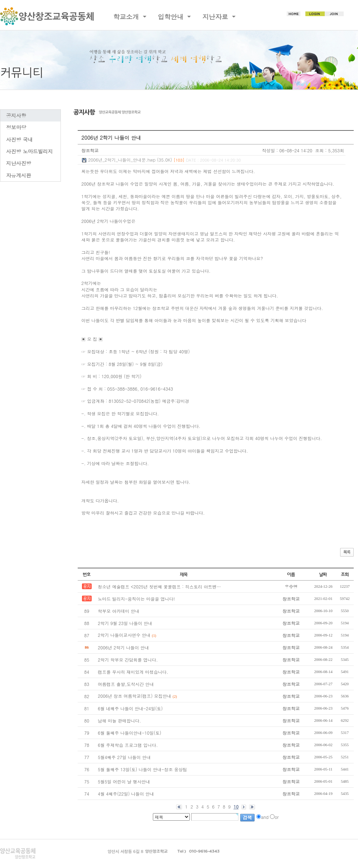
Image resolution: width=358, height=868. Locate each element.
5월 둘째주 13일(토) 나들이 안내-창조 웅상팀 (142, 769)
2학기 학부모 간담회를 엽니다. (128, 660)
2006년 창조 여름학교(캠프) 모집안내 (134, 696)
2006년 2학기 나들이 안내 (123, 647)
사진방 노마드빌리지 (30, 151)
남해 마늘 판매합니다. (119, 721)
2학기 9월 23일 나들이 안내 (125, 623)
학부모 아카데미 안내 (118, 611)
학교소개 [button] (127, 17)
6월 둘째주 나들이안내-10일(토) (129, 733)
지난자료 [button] (216, 17)
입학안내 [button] (172, 17)
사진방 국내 (20, 139)
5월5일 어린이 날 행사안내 (124, 781)
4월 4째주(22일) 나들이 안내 (126, 794)
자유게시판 (19, 175)
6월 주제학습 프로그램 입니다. (128, 745)
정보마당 (16, 127)
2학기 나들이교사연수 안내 (124, 635)
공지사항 (16, 115)
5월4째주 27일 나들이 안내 (124, 757)
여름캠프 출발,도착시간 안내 (126, 684)
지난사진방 (19, 163)
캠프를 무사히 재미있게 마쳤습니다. (133, 672)
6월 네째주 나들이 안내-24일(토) (130, 708)
